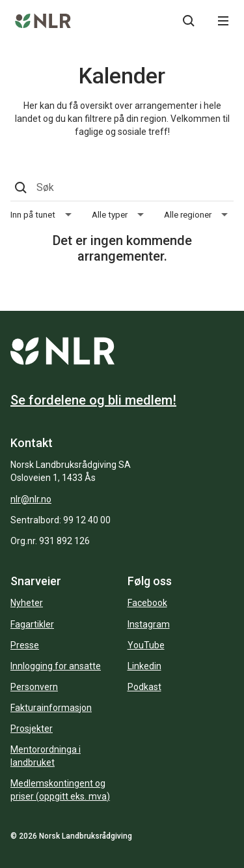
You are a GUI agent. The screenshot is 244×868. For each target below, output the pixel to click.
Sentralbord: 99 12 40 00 (61, 520)
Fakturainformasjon (51, 708)
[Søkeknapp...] (189, 21)
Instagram (149, 624)
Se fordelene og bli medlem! (93, 400)
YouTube (146, 645)
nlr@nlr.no (31, 499)
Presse (25, 645)
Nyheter (27, 603)
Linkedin (144, 666)
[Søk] (121, 188)
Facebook (147, 603)
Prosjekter (32, 729)
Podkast (144, 687)
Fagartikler (32, 624)
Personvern (34, 687)
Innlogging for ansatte (56, 666)
